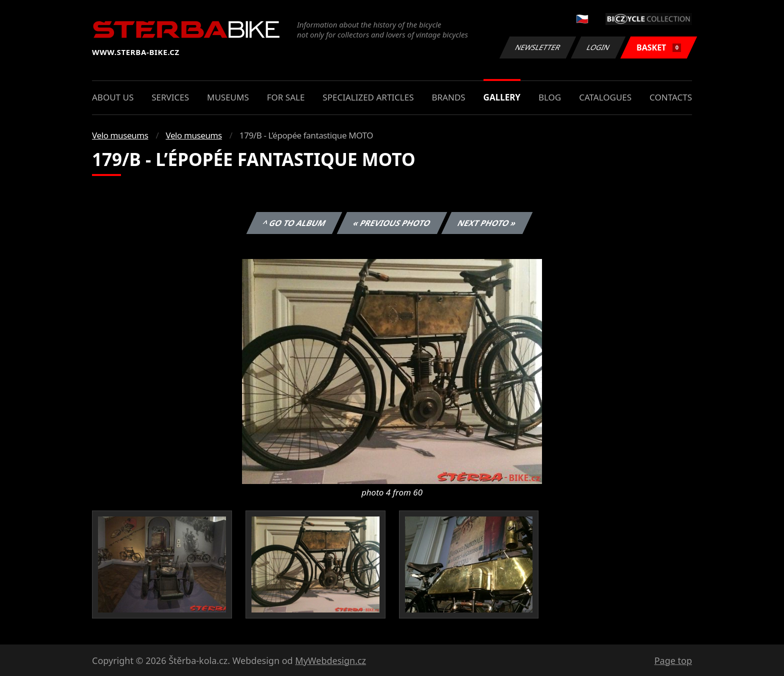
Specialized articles (368, 97)
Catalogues (605, 97)
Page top (673, 660)
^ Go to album (294, 223)
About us (113, 97)
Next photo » (487, 223)
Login (598, 47)
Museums (228, 97)
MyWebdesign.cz (330, 660)
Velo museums (120, 135)
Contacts (671, 97)
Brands (448, 97)
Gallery (502, 97)
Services (170, 97)
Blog (550, 97)
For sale (286, 97)
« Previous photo (392, 223)
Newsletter (537, 47)
